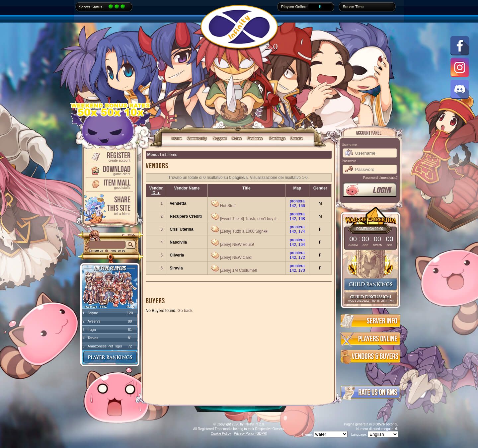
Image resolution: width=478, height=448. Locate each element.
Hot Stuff (228, 206)
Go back (185, 311)
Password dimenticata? (380, 178)
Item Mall (109, 184)
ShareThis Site (109, 205)
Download (109, 170)
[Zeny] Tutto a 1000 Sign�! (244, 231)
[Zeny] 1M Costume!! (239, 270)
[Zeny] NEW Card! (236, 258)
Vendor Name (187, 188)
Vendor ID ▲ (156, 190)
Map (297, 188)
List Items (168, 155)
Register (109, 156)
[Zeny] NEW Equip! (237, 245)
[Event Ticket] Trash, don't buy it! (249, 219)
